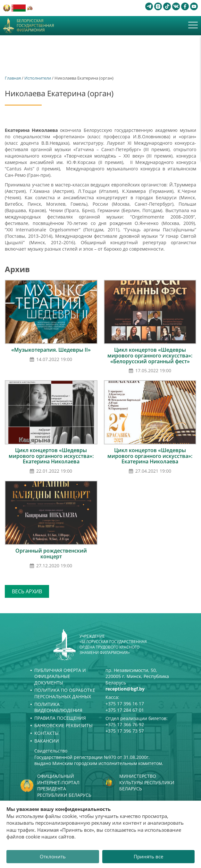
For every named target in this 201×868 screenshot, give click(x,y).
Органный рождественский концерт (51, 554)
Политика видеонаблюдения (58, 707)
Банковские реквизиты (63, 725)
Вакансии (47, 741)
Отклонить (53, 856)
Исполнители (38, 78)
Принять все (148, 856)
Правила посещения (60, 718)
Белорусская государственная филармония (35, 26)
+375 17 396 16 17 (125, 704)
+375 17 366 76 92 (125, 724)
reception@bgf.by (125, 689)
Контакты (46, 733)
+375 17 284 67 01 (125, 710)
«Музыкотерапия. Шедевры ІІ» (51, 350)
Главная (13, 78)
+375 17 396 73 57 (125, 731)
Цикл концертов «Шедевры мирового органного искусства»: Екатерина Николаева (51, 456)
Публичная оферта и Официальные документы (60, 676)
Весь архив (27, 591)
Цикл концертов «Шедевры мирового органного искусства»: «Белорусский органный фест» (150, 355)
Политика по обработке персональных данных (65, 693)
